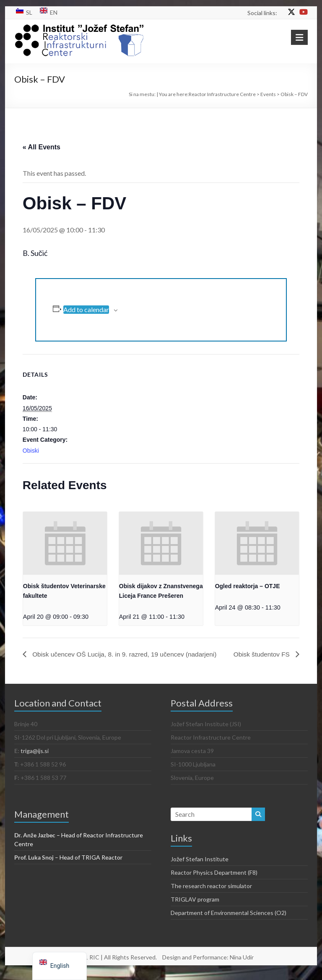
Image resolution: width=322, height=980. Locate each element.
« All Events (42, 147)
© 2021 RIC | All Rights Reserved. (113, 966)
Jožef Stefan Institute (200, 867)
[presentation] (65, 543)
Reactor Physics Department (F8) (214, 881)
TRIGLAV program (195, 908)
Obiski (31, 451)
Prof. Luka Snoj (34, 866)
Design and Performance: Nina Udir (208, 966)
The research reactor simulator (211, 894)
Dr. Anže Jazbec (35, 843)
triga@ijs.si (35, 759)
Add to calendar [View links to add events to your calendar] (86, 309)
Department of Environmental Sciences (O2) (229, 921)
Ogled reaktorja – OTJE (248, 586)
